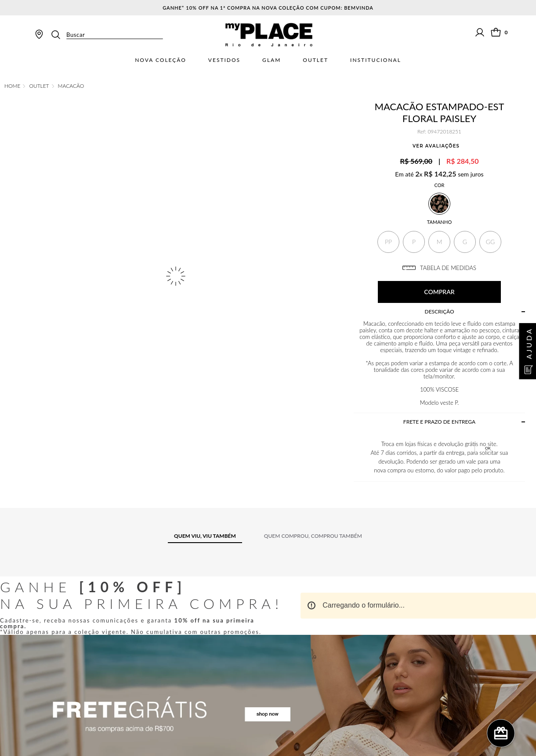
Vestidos (224, 60)
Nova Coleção (161, 60)
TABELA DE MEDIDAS (439, 268)
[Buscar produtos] (58, 35)
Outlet (315, 60)
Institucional (376, 60)
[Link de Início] (12, 86)
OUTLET (39, 86)
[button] (388, 242)
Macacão (71, 86)
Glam (272, 60)
